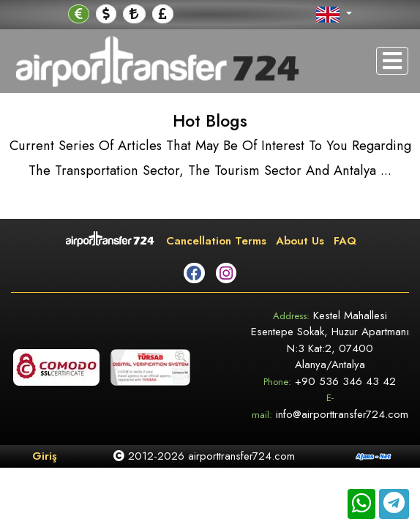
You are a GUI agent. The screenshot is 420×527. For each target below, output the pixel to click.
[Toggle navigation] (392, 61)
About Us (300, 241)
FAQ (345, 241)
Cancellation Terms (216, 241)
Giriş (45, 456)
